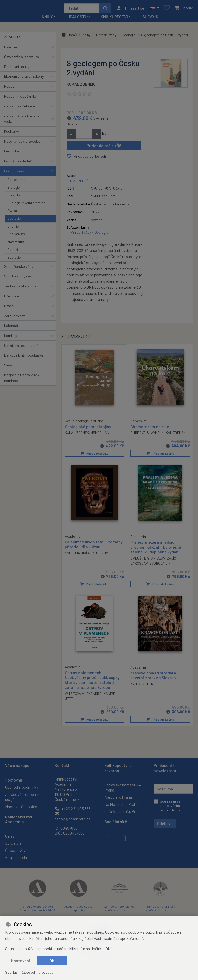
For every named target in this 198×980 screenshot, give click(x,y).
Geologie (14, 220)
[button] (154, 9)
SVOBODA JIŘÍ (160, 565)
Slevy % (150, 18)
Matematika (16, 244)
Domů (69, 36)
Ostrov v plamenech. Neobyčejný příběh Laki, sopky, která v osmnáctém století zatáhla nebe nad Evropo (93, 681)
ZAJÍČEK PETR (142, 685)
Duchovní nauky (17, 68)
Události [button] (77, 18)
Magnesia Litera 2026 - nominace (23, 380)
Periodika (12, 153)
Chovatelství (17, 236)
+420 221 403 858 (73, 809)
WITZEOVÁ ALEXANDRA (83, 695)
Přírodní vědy (14, 173)
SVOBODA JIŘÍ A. (78, 555)
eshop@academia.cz (72, 816)
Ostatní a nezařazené (21, 347)
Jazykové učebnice (19, 108)
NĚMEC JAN (100, 434)
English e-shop (18, 857)
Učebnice (12, 298)
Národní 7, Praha (118, 797)
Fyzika (12, 213)
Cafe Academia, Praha (123, 811)
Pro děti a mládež (18, 163)
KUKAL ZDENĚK (81, 86)
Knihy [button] (47, 18)
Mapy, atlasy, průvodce (22, 143)
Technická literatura (20, 288)
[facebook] (109, 838)
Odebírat (165, 823)
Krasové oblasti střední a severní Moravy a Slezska (153, 676)
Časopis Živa (16, 850)
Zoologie (14, 259)
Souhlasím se (172, 806)
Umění (9, 308)
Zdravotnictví (15, 318)
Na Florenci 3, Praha (121, 804)
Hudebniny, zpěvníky (20, 98)
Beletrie (11, 49)
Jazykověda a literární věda (22, 121)
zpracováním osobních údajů (172, 808)
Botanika (14, 197)
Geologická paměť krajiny (88, 428)
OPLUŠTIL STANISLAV (148, 560)
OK (52, 960)
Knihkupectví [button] (114, 18)
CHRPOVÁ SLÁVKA (145, 434)
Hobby (9, 88)
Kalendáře (12, 327)
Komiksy (11, 337)
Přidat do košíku (104, 147)
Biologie (14, 189)
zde (51, 972)
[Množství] (84, 136)
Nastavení (20, 960)
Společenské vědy (19, 268)
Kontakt (62, 766)
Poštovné (14, 780)
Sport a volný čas (18, 278)
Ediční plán (14, 843)
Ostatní (13, 251)
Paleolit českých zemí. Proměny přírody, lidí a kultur (94, 546)
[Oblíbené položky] (167, 9)
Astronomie (16, 181)
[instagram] (124, 838)
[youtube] (109, 852)
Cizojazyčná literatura (22, 58)
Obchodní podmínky (22, 787)
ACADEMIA (13, 39)
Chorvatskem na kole (150, 428)
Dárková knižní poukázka (24, 357)
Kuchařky (12, 133)
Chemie (13, 228)
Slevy (8, 367)
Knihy (86, 36)
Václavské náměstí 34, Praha (123, 787)
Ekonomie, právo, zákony (24, 78)
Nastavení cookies (21, 806)
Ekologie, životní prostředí (27, 205)
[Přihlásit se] (130, 9)
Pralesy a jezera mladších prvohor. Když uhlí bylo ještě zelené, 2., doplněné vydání (156, 548)
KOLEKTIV (100, 555)
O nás (10, 836)
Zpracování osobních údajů (23, 797)
